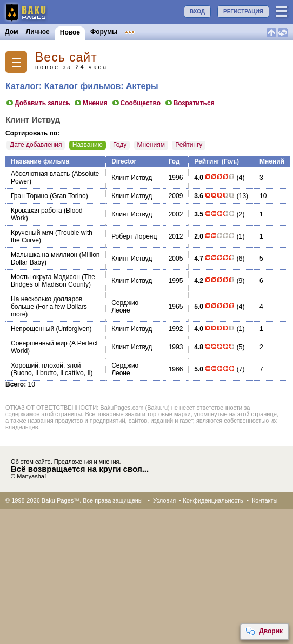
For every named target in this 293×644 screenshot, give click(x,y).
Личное (38, 32)
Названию (88, 145)
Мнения (91, 103)
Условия (164, 500)
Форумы (104, 32)
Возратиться (189, 103)
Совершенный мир (39, 343)
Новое (70, 32)
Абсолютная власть (40, 174)
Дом (12, 32)
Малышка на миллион (44, 255)
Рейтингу (189, 145)
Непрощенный (32, 329)
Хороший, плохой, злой (46, 365)
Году (120, 145)
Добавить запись (38, 103)
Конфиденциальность (213, 500)
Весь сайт (66, 57)
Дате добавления (36, 145)
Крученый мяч (32, 233)
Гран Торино (29, 196)
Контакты (265, 500)
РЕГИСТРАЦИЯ (243, 12)
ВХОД (197, 12)
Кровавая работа (36, 211)
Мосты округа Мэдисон (45, 277)
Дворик (264, 632)
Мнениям (151, 145)
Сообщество (136, 103)
